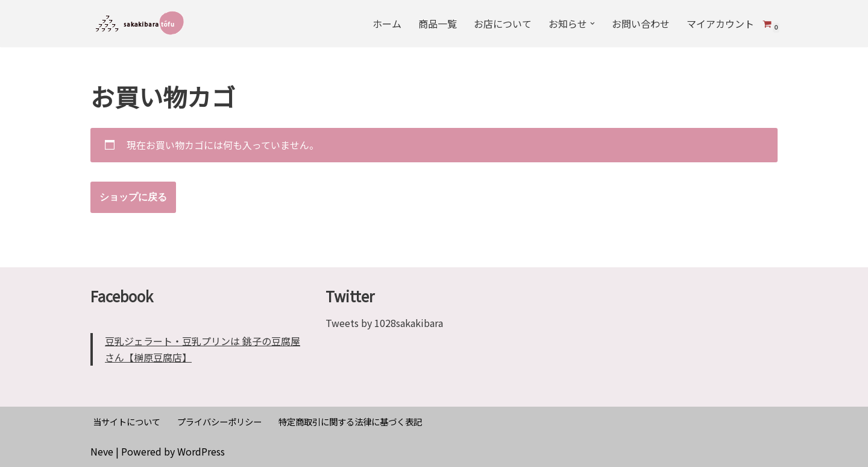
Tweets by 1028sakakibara (384, 323)
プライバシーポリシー (219, 421)
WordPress (201, 451)
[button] (593, 24)
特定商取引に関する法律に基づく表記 (350, 421)
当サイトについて (127, 421)
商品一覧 (438, 24)
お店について (503, 24)
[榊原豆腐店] (140, 24)
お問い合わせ (641, 24)
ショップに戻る (133, 197)
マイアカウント (720, 24)
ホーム (387, 24)
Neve (102, 451)
